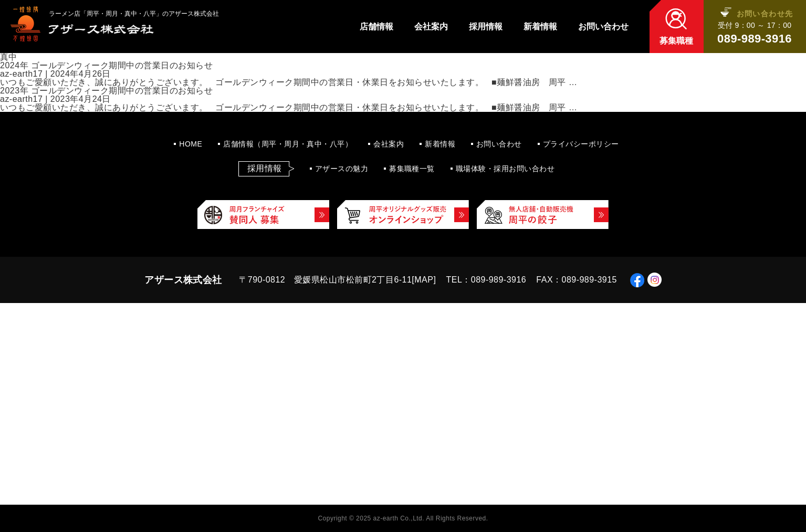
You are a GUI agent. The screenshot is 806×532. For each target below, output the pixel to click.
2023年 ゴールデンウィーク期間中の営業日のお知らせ (106, 91)
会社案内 (431, 27)
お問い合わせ (603, 27)
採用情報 (486, 27)
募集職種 (676, 41)
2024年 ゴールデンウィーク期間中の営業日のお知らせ (106, 65)
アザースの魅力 (342, 169)
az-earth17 (21, 74)
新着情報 (540, 27)
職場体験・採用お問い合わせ (505, 169)
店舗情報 (376, 27)
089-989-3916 (755, 39)
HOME (191, 144)
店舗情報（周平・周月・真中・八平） (288, 144)
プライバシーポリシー (581, 144)
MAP (424, 280)
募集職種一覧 (412, 169)
